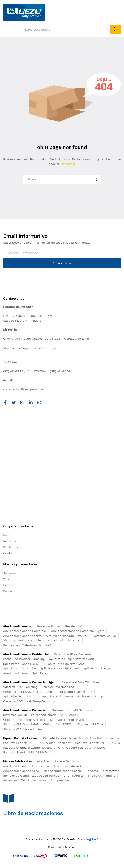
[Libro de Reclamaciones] (8, 798)
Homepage (68, 164)
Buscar (115, 29)
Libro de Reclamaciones (33, 813)
